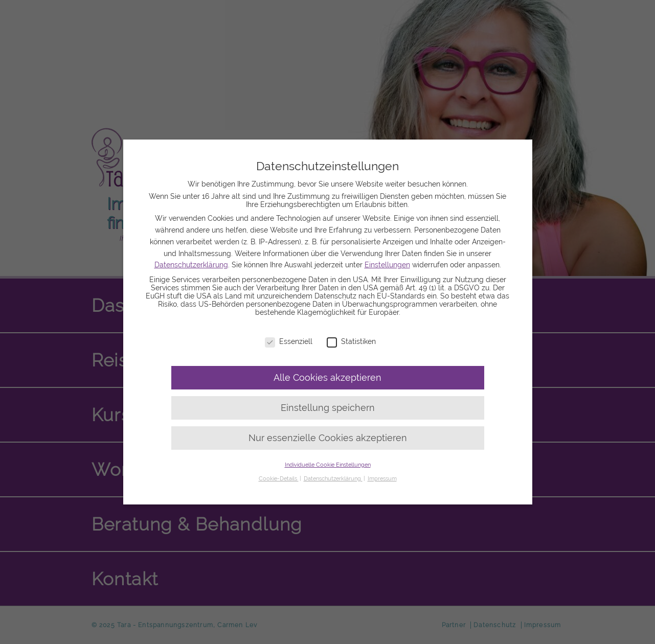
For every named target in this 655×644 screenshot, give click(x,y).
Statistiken (351, 341)
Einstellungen (387, 265)
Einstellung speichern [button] (328, 408)
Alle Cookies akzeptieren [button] (327, 378)
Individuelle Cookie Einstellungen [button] (328, 465)
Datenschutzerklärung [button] (333, 478)
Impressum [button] (382, 478)
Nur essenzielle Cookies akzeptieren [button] (328, 438)
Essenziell (289, 341)
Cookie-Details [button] (279, 478)
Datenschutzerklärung (191, 265)
